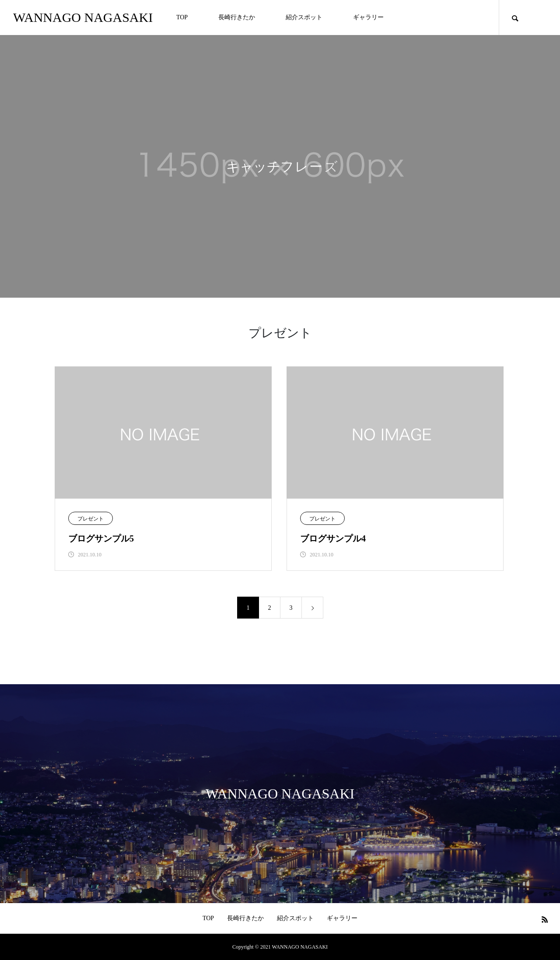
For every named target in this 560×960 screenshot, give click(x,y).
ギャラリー (368, 17)
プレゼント (91, 519)
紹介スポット (304, 17)
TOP (182, 17)
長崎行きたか (237, 17)
